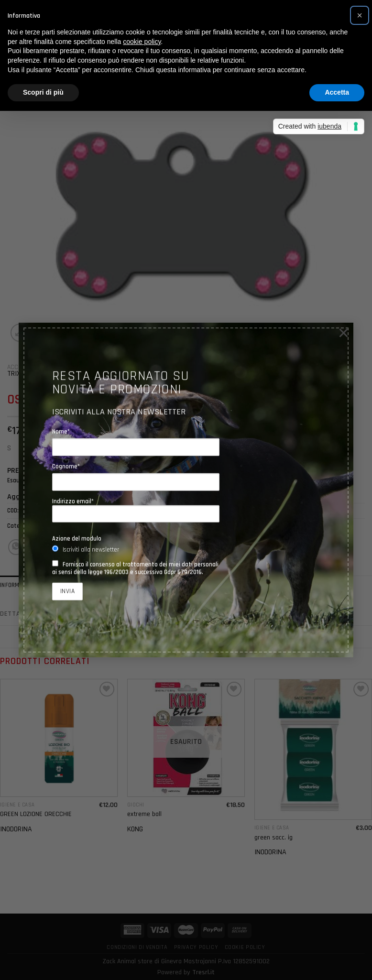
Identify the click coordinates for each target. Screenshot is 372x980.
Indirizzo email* (136, 510)
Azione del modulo (77, 538)
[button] (360, 15)
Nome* (61, 431)
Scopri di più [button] (43, 92)
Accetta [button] (337, 92)
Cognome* (66, 466)
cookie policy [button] (142, 42)
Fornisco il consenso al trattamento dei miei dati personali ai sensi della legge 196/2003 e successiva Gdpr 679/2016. (135, 568)
